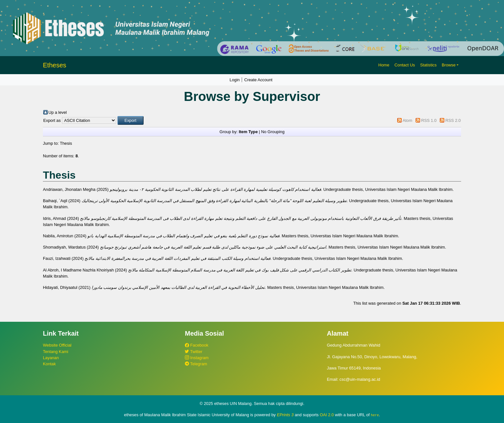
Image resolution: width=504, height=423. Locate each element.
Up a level (58, 112)
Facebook (197, 345)
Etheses (55, 65)
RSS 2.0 (453, 120)
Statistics (428, 65)
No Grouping (273, 132)
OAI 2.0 (327, 415)
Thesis (66, 143)
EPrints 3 (285, 415)
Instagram (197, 358)
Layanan (51, 358)
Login (235, 80)
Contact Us (405, 65)
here (375, 415)
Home (384, 65)
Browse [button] (449, 65)
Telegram (196, 364)
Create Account (258, 80)
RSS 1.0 (429, 120)
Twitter (194, 352)
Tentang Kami (55, 352)
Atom (408, 120)
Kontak (49, 364)
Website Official (57, 345)
